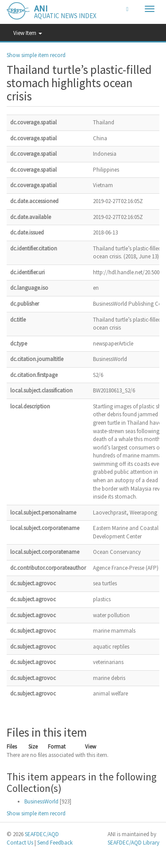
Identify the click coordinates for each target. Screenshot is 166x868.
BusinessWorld (41, 801)
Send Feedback (55, 843)
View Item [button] (28, 33)
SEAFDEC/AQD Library (133, 843)
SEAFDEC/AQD (42, 834)
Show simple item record (36, 55)
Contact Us (20, 843)
